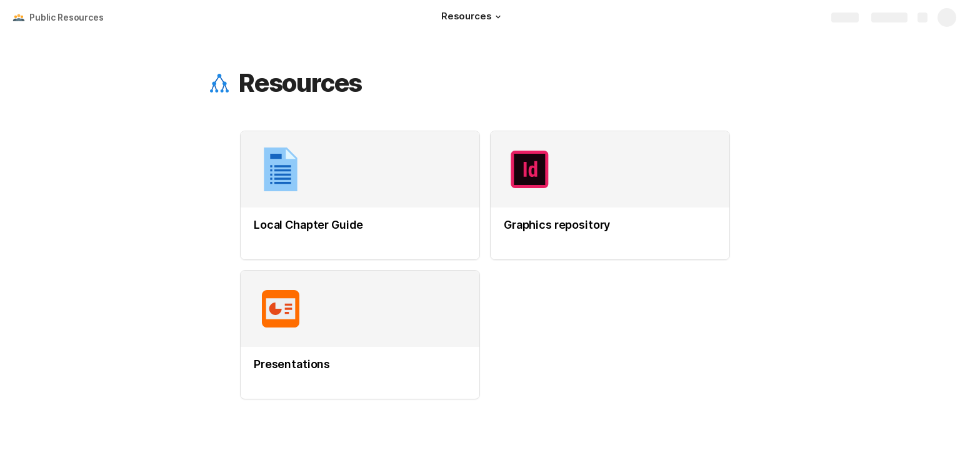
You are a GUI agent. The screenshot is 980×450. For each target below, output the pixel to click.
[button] (498, 17)
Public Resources (67, 17)
